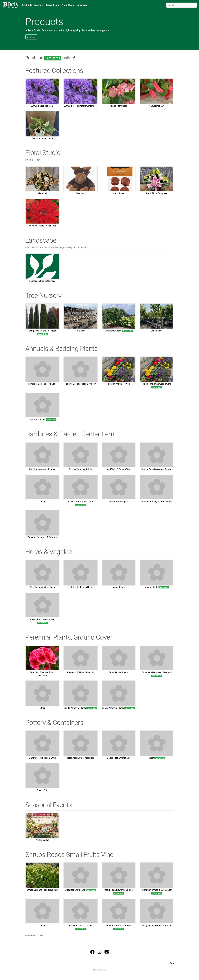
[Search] (182, 5)
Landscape (82, 5)
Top (172, 963)
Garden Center (53, 5)
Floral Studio (68, 5)
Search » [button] (31, 37)
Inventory (39, 5)
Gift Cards (27, 5)
